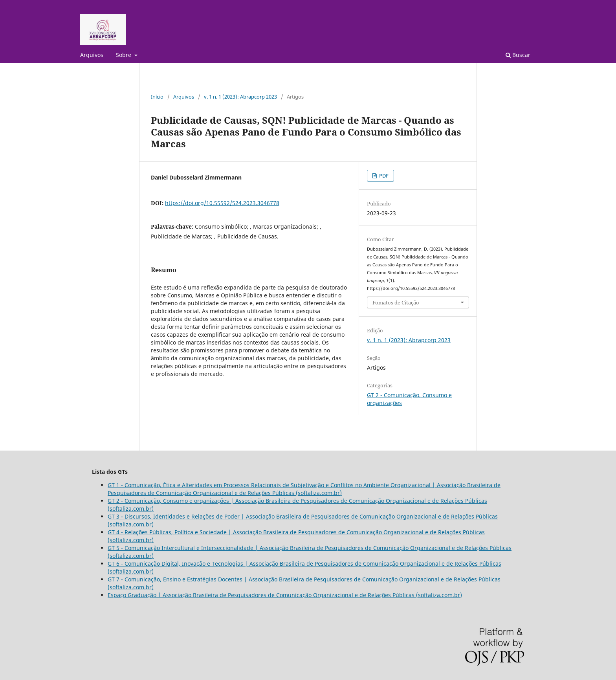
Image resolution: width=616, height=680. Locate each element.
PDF (383, 176)
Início (157, 97)
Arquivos (92, 55)
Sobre (124, 55)
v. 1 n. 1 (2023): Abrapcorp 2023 (240, 97)
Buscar (518, 55)
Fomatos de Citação (396, 302)
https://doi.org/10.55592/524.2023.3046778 (222, 203)
